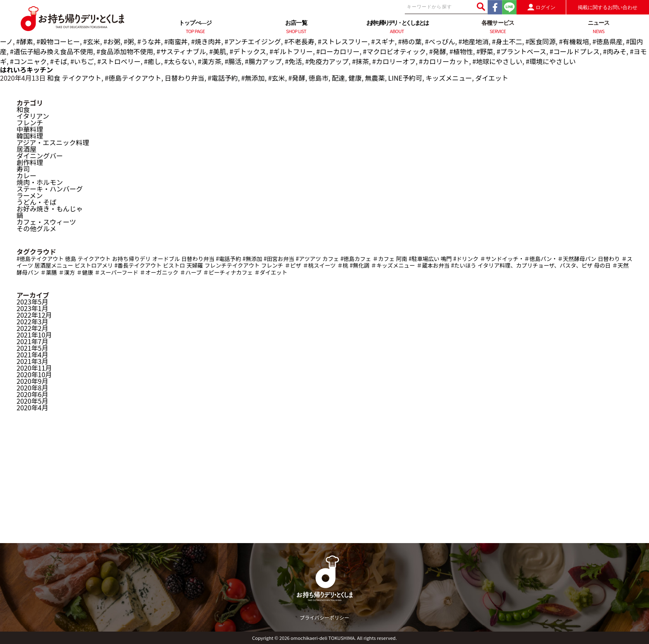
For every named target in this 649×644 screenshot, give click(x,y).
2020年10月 (34, 374)
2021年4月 (32, 354)
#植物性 (461, 51)
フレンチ (30, 122)
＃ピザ (293, 265)
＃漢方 (67, 272)
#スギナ (383, 41)
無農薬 (375, 78)
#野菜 (485, 51)
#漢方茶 (210, 61)
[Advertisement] (324, 485)
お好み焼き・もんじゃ (50, 208)
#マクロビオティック (394, 51)
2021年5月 (32, 348)
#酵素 (25, 41)
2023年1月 (32, 308)
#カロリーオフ (394, 61)
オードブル (166, 259)
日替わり (609, 259)
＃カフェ (383, 259)
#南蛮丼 (176, 41)
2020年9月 (32, 381)
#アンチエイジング (253, 41)
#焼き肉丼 (206, 41)
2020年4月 (32, 407)
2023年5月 (32, 302)
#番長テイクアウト (138, 265)
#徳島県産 (607, 41)
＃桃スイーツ (319, 265)
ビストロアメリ (94, 265)
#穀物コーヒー (58, 41)
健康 (355, 78)
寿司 (23, 169)
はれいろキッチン (26, 69)
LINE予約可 (405, 78)
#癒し (153, 61)
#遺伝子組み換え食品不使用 (52, 51)
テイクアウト (82, 78)
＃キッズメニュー (393, 265)
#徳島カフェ (356, 259)
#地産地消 (474, 41)
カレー (26, 175)
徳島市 (319, 78)
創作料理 (30, 162)
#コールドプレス (575, 51)
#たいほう (464, 265)
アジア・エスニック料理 (53, 142)
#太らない (179, 61)
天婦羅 (195, 265)
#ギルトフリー (291, 51)
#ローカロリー (338, 51)
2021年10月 (34, 335)
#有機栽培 (574, 41)
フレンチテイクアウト (232, 265)
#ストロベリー (119, 61)
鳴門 (446, 259)
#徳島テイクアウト (133, 78)
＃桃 (343, 265)
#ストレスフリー (343, 41)
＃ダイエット (271, 272)
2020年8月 (32, 388)
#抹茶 (360, 61)
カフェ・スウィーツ (46, 222)
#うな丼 (149, 41)
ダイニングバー (40, 156)
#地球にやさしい (497, 61)
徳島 (71, 259)
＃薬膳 (49, 272)
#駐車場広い (424, 259)
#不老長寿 (299, 41)
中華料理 (30, 129)
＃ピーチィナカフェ (228, 272)
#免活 (294, 61)
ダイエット (492, 78)
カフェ (331, 259)
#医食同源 (540, 41)
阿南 (402, 259)
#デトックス (248, 51)
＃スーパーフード (116, 272)
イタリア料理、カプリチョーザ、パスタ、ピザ (535, 265)
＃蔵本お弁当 (433, 265)
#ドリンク (466, 259)
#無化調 (359, 265)
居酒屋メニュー (54, 265)
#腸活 (233, 61)
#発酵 (438, 51)
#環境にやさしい (551, 61)
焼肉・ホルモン (40, 182)
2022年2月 (32, 328)
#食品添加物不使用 (125, 51)
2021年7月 (32, 341)
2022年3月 (32, 321)
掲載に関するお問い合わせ (608, 7)
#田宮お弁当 (279, 259)
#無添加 (253, 78)
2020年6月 (32, 394)
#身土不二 (507, 41)
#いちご (82, 61)
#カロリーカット (444, 61)
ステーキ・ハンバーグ (50, 189)
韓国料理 (30, 136)
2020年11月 (34, 368)
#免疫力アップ (327, 61)
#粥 (129, 41)
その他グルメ (36, 228)
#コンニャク (28, 61)
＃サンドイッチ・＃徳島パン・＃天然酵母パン (538, 259)
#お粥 (112, 41)
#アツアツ (309, 259)
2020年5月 (32, 401)
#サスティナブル (181, 51)
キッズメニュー (449, 78)
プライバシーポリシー (324, 617)
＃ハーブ (191, 272)
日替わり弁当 (185, 78)
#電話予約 (223, 78)
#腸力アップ (263, 61)
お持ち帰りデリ (131, 259)
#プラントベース (522, 51)
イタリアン (33, 116)
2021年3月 (32, 361)
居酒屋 (26, 149)
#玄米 (92, 41)
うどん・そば (36, 202)
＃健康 (85, 272)
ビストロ (174, 265)
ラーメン (30, 195)
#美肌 (218, 51)
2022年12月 (34, 315)
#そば (59, 61)
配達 (339, 78)
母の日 (602, 265)
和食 (54, 78)
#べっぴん (440, 41)
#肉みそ (615, 51)
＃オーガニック (159, 272)
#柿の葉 (410, 41)
